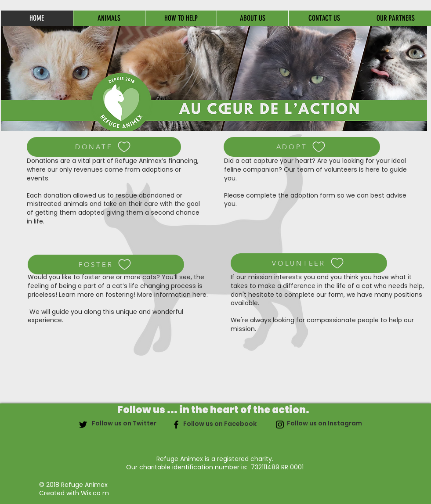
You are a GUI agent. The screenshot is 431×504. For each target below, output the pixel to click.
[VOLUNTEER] (309, 263)
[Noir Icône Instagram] (280, 425)
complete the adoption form (292, 195)
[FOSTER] (106, 265)
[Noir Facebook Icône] (176, 425)
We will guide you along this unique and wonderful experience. (105, 316)
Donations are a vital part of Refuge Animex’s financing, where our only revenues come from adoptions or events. (113, 169)
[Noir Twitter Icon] (83, 425)
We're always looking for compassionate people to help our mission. (322, 324)
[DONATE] (104, 147)
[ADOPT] (302, 147)
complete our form (314, 295)
